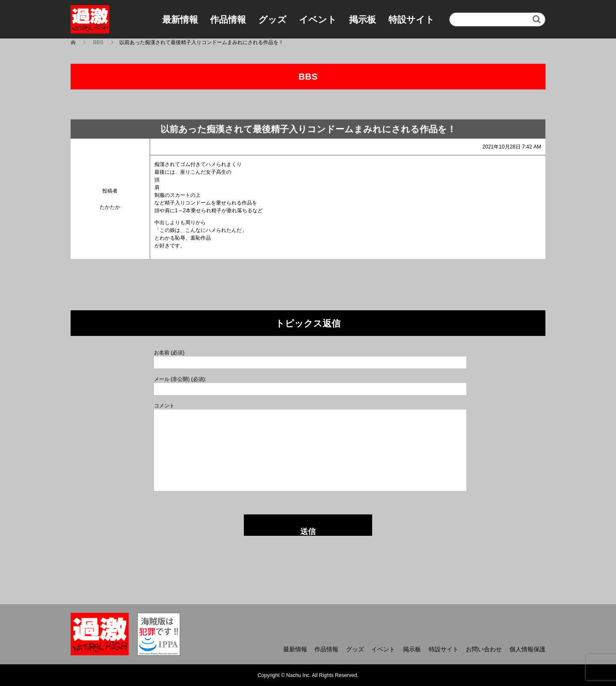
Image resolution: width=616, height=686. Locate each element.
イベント (318, 19)
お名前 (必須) (169, 353)
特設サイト (412, 19)
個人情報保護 (527, 649)
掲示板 (363, 19)
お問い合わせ (484, 649)
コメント (164, 406)
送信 (308, 532)
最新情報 (180, 19)
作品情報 (228, 19)
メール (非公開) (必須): (180, 379)
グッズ (272, 19)
